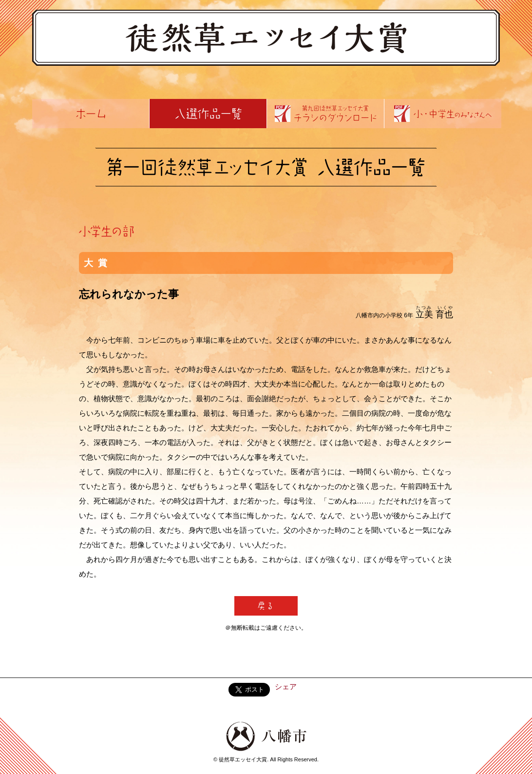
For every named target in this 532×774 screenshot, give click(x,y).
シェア (286, 687)
